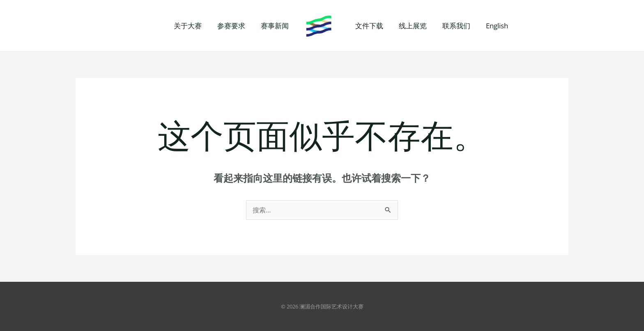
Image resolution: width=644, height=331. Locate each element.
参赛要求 (234, 26)
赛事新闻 (276, 26)
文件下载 (368, 26)
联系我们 (452, 26)
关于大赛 (192, 26)
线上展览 (410, 26)
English (491, 26)
